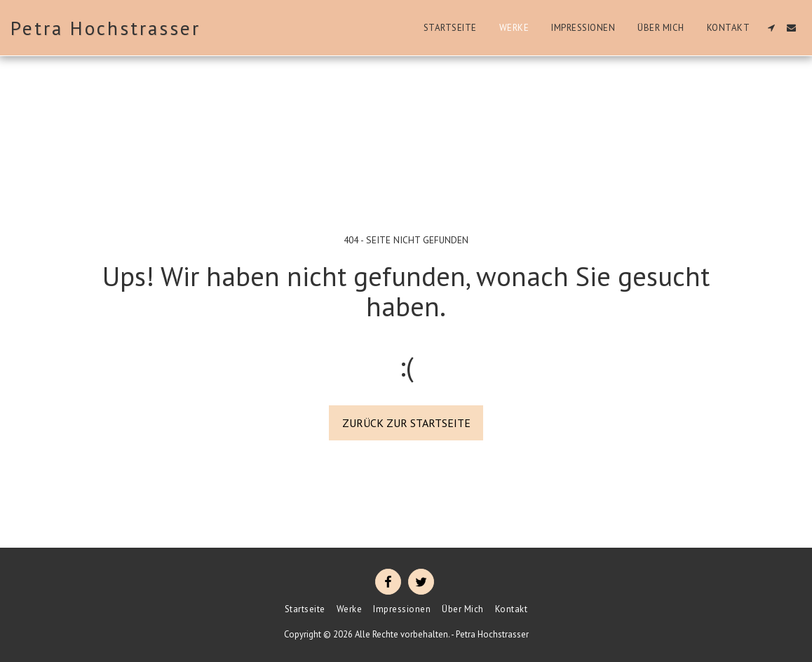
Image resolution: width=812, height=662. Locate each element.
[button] (771, 28)
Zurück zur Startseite (406, 423)
